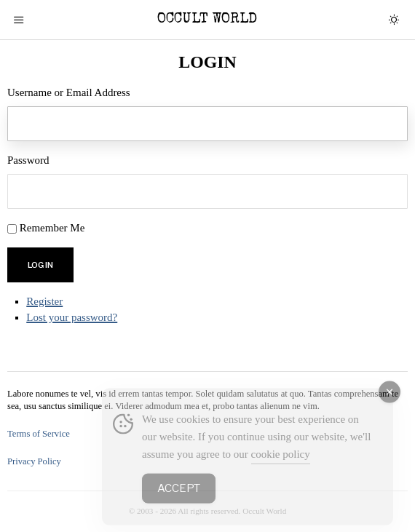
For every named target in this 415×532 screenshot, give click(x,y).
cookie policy (281, 466)
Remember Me (52, 228)
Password (28, 160)
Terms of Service (39, 434)
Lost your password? (72, 317)
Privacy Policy (34, 461)
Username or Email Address (69, 92)
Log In (40, 265)
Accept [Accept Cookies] (179, 500)
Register (44, 301)
